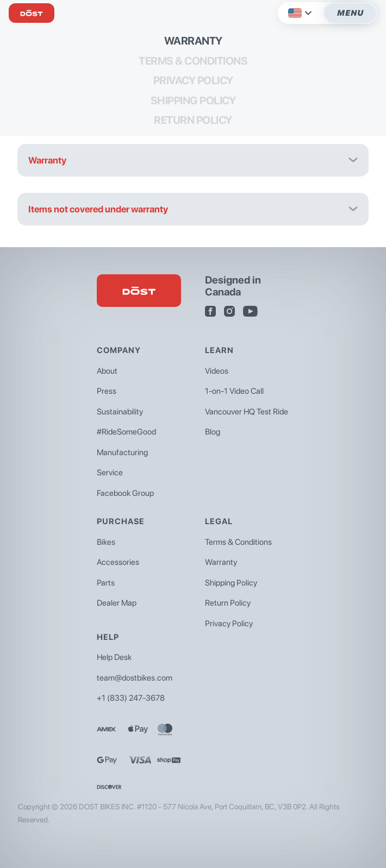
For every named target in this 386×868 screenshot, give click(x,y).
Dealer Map (117, 603)
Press (107, 391)
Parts (106, 583)
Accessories (118, 562)
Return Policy (193, 120)
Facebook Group (125, 493)
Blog (213, 432)
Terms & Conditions (193, 61)
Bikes (106, 542)
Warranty (193, 41)
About (107, 371)
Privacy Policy (193, 80)
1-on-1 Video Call (234, 391)
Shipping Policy (193, 100)
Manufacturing (122, 452)
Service (110, 473)
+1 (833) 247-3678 (131, 698)
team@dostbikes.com (135, 678)
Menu (350, 13)
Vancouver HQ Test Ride (247, 412)
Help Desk (114, 657)
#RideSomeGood (126, 432)
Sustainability (120, 412)
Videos (217, 371)
